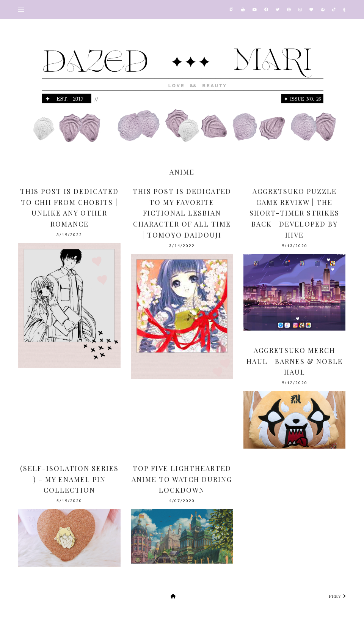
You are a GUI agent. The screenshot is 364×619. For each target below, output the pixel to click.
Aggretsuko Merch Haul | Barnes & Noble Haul (295, 361)
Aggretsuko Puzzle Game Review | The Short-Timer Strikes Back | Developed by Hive (294, 213)
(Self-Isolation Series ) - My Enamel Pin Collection (69, 479)
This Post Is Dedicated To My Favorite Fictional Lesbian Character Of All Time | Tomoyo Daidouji (182, 213)
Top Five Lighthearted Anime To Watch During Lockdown (182, 479)
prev (337, 596)
